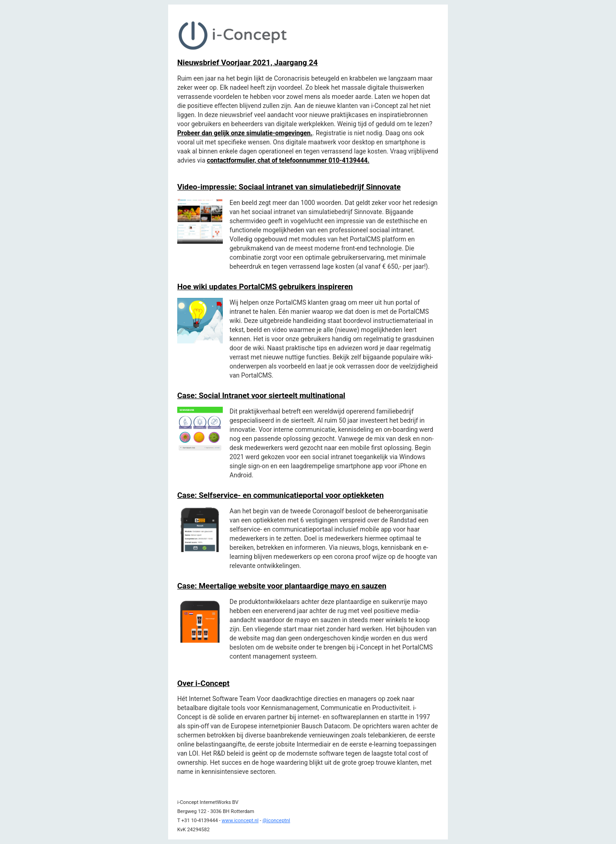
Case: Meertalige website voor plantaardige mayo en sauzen (282, 586)
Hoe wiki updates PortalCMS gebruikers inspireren (265, 286)
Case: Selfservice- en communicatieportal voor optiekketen (280, 495)
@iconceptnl (276, 821)
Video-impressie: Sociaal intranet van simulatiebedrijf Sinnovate (289, 187)
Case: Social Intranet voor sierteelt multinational (261, 395)
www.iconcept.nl (240, 821)
